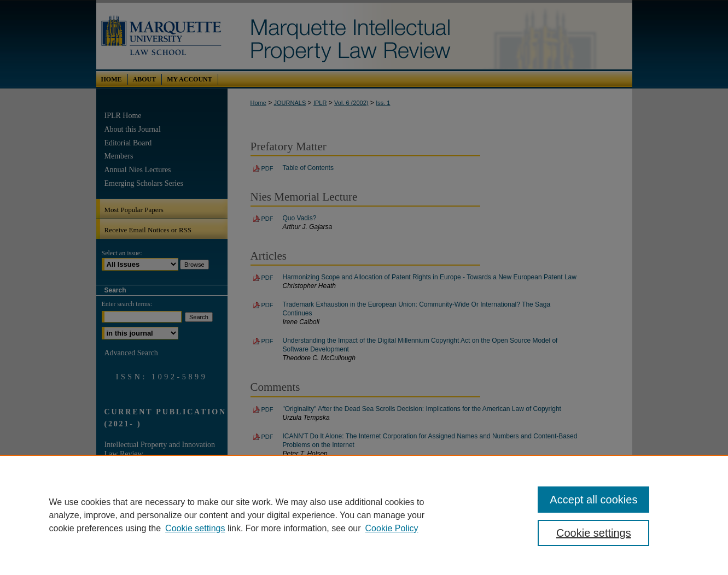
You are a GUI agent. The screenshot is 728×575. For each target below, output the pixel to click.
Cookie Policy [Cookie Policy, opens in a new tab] (392, 528)
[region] (364, 515)
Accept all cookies (593, 500)
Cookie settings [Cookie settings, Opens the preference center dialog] (594, 533)
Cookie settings (195, 528)
